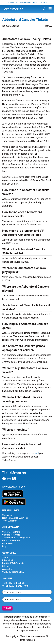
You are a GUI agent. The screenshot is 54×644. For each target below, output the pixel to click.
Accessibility (8, 569)
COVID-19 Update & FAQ (13, 572)
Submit (7, 608)
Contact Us (7, 515)
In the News (8, 543)
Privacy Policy (8, 560)
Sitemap (6, 566)
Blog (4, 546)
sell (37, 453)
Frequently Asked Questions (15, 518)
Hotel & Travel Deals (11, 541)
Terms (5, 557)
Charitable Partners (11, 535)
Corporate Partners (11, 532)
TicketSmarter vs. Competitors (16, 538)
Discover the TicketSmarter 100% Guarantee (27, 3)
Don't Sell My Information (14, 563)
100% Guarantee (10, 521)
